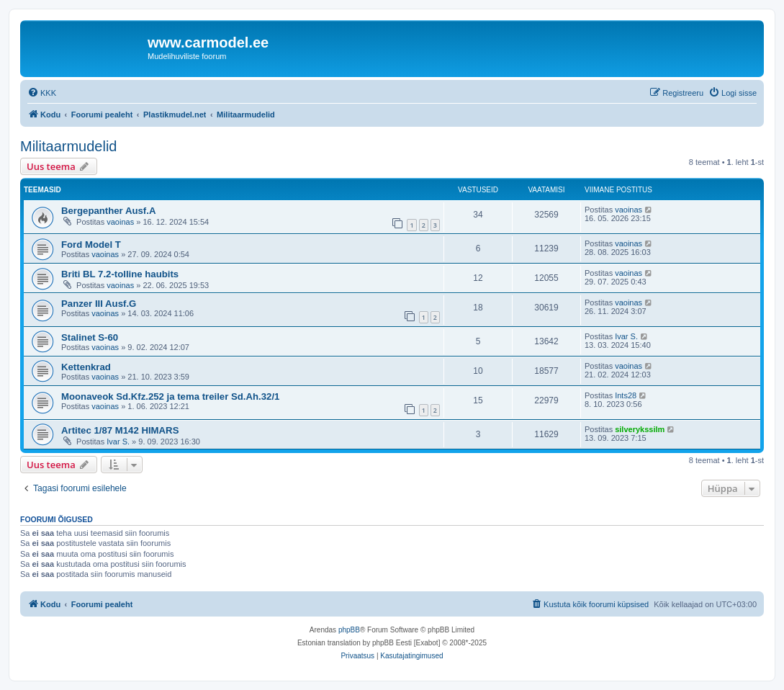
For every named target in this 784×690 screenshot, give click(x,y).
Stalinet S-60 (90, 337)
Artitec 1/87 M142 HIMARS (120, 430)
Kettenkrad (86, 367)
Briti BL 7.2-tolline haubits (120, 274)
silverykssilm (640, 429)
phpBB (349, 630)
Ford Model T (91, 245)
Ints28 (626, 395)
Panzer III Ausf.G (99, 304)
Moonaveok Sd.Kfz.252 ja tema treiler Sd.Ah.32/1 (170, 396)
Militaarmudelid (69, 146)
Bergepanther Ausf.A (108, 211)
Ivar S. (626, 336)
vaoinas (120, 222)
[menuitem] (42, 93)
